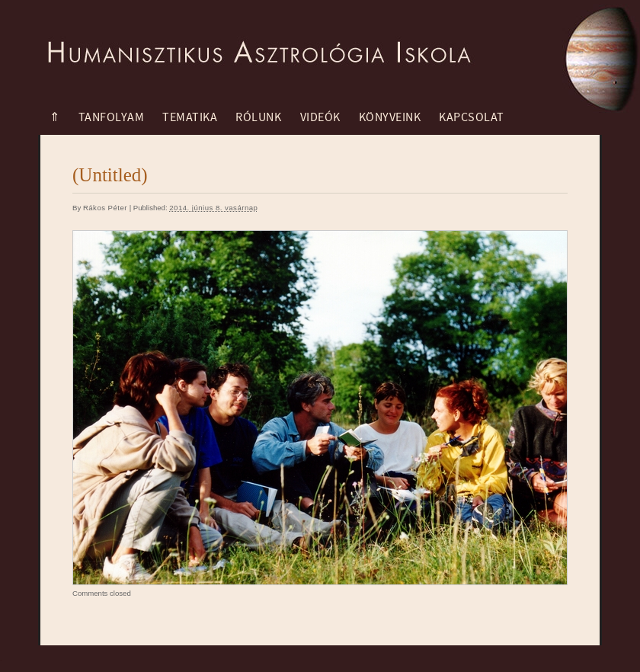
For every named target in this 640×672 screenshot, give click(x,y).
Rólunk (258, 117)
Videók (320, 117)
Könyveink (390, 117)
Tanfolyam (112, 117)
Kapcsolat (472, 117)
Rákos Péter (105, 208)
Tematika (190, 117)
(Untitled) (110, 175)
